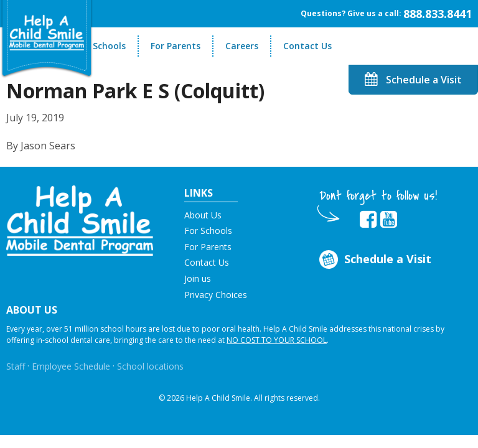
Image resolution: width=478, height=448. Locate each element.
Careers (242, 46)
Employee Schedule (71, 366)
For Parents (176, 46)
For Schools (101, 46)
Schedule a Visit (413, 80)
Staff (16, 366)
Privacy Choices (216, 295)
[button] (80, 220)
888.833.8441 (438, 14)
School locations (150, 366)
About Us (203, 215)
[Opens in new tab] (368, 220)
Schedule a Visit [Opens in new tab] (374, 260)
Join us (198, 278)
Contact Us (307, 46)
